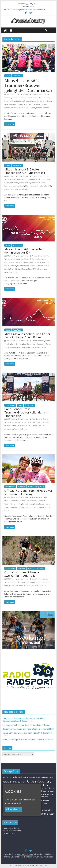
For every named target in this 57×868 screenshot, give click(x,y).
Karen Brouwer (25, 101)
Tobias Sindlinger (21, 429)
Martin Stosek (23, 104)
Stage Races (17, 76)
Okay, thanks (14, 809)
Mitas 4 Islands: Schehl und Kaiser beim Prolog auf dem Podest (27, 336)
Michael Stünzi (15, 269)
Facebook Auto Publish (18, 866)
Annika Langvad (47, 777)
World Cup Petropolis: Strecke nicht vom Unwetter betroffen (28, 740)
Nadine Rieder (41, 810)
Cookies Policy (9, 833)
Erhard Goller (23, 95)
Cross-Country (32, 98)
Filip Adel (41, 98)
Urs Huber (43, 586)
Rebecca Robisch (43, 108)
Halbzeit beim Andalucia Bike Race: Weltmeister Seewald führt (28, 729)
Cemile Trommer (38, 341)
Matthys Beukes (10, 426)
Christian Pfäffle (20, 782)
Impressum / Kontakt (11, 828)
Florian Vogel (43, 788)
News (8, 76)
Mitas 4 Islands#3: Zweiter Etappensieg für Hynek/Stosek (25, 171)
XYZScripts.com (41, 866)
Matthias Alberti (35, 104)
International (10, 405)
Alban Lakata (35, 777)
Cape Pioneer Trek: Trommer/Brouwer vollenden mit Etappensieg (26, 412)
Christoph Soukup (19, 98)
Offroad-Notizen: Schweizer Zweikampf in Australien (22, 574)
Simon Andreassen (41, 507)
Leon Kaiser (47, 101)
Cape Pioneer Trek (18, 501)
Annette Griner (37, 95)
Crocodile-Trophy (19, 582)
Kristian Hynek (37, 101)
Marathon (22, 487)
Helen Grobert (41, 791)
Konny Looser (39, 504)
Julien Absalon (48, 794)
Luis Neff (13, 266)
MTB (23, 108)
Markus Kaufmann (11, 104)
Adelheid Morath (22, 777)
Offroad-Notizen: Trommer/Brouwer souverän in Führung (28, 492)
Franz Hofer (36, 259)
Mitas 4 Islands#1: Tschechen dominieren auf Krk (24, 251)
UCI (43, 814)
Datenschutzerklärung (12, 831)
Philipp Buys (37, 426)
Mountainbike (16, 108)
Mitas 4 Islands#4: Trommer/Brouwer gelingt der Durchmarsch (28, 85)
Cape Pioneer (37, 579)
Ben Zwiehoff (8, 782)
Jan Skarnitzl (14, 101)
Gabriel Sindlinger (31, 422)
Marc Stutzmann (23, 266)
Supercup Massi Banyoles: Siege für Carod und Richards (26, 725)
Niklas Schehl (31, 108)
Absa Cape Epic (8, 777)
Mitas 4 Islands (31, 186)
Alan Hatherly (37, 419)
